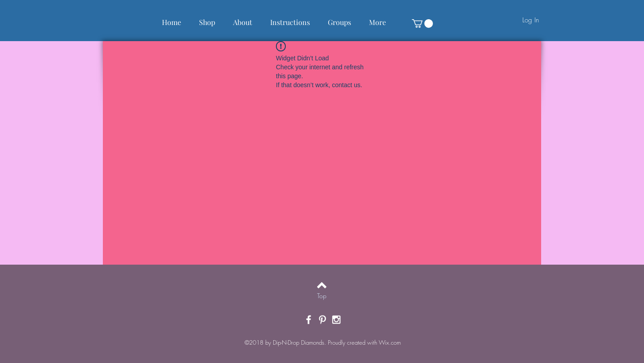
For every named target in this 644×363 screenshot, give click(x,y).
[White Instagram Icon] (336, 320)
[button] (422, 23)
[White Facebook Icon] (309, 320)
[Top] (322, 296)
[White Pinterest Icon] (322, 320)
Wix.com (390, 342)
